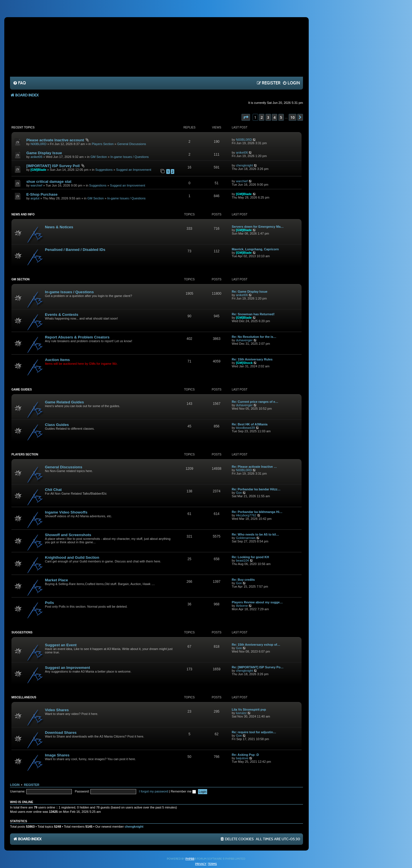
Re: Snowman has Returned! (253, 314)
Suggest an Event (61, 645)
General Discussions (131, 144)
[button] (246, 117)
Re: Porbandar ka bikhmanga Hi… (257, 512)
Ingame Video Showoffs (66, 512)
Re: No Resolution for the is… (254, 337)
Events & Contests (62, 315)
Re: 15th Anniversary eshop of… (256, 645)
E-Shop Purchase (42, 194)
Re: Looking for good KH (250, 557)
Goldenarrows (246, 538)
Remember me (184, 791)
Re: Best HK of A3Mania (250, 424)
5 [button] (281, 117)
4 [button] (275, 117)
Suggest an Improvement (134, 170)
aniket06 (37, 157)
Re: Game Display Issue (250, 292)
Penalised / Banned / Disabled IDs (75, 250)
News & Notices (59, 227)
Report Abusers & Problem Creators (77, 337)
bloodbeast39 (245, 428)
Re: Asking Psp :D (245, 755)
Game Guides (22, 390)
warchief (36, 185)
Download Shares (61, 733)
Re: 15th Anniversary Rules (252, 359)
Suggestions (104, 170)
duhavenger (244, 340)
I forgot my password (154, 791)
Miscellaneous (24, 697)
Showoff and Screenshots (68, 535)
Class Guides (57, 425)
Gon (239, 493)
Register (32, 785)
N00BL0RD (39, 144)
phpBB (190, 859)
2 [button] (262, 117)
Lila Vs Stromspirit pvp (249, 710)
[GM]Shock (244, 363)
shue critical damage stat (49, 182)
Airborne (242, 606)
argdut (35, 198)
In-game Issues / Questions (130, 157)
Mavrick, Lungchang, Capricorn (255, 249)
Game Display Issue (44, 153)
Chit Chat (53, 490)
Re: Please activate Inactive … (254, 467)
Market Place (57, 580)
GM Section (99, 157)
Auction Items (57, 360)
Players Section (103, 144)
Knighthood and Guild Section (72, 557)
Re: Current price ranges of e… (255, 402)
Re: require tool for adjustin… (254, 732)
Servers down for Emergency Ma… (258, 227)
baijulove (242, 758)
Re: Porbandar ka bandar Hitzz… (256, 489)
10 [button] (293, 117)
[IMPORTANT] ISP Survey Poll (53, 166)
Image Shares (57, 755)
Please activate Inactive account (55, 140)
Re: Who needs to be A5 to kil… (255, 534)
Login (15, 785)
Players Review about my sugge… (257, 602)
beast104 (242, 560)
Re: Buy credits (243, 580)
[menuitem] (19, 83)
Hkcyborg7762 (246, 515)
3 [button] (268, 117)
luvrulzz (241, 713)
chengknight (244, 165)
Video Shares (57, 710)
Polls (49, 603)
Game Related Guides (64, 402)
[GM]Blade (38, 170)
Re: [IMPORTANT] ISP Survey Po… (258, 667)
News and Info (23, 214)
